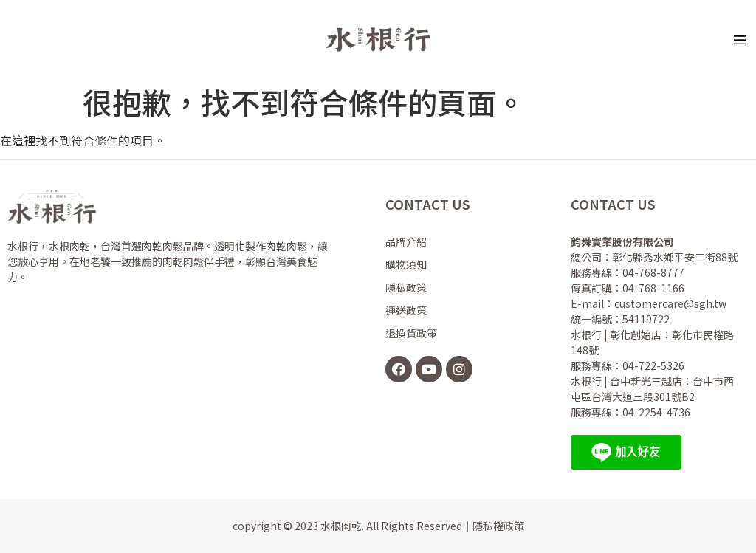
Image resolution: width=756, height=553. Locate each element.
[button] (740, 39)
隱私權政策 (498, 526)
